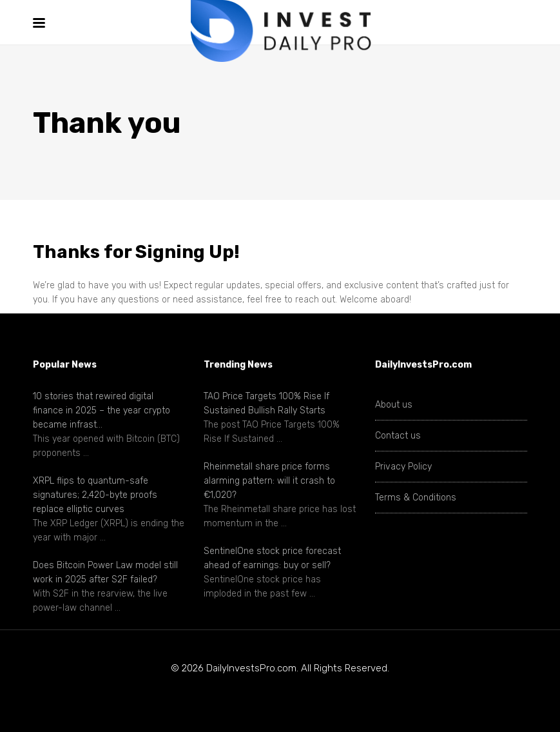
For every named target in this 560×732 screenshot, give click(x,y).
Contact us (398, 436)
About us (394, 405)
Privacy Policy (403, 467)
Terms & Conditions (416, 498)
